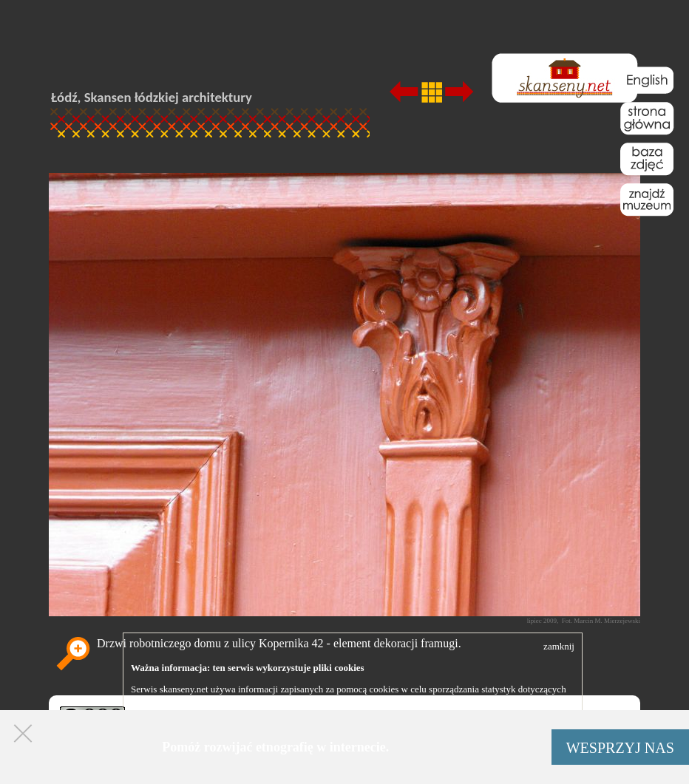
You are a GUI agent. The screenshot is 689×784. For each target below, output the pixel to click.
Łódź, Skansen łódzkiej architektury (152, 97)
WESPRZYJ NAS (620, 748)
